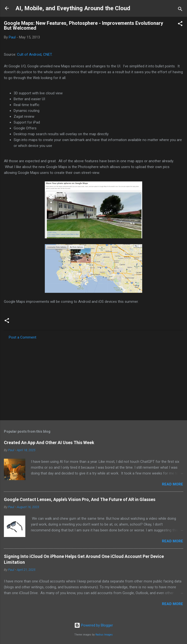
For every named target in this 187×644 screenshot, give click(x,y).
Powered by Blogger (94, 625)
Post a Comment (23, 337)
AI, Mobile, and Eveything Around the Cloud (73, 8)
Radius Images (104, 635)
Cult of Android (29, 54)
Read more (173, 484)
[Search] (180, 10)
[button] (180, 24)
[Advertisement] (93, 378)
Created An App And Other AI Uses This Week (49, 443)
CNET (47, 54)
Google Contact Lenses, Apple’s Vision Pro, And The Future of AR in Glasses (80, 499)
